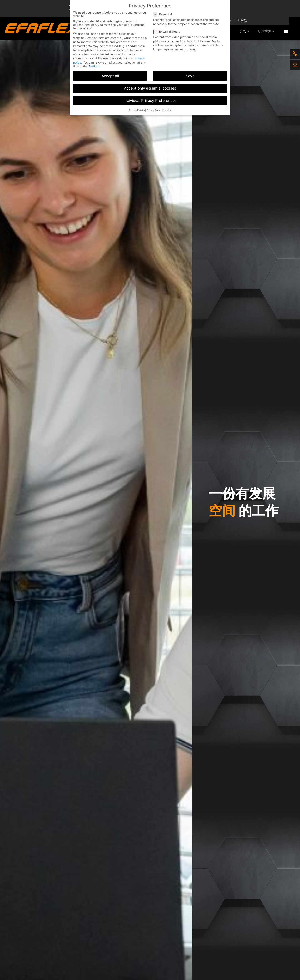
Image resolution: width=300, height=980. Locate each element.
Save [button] (190, 76)
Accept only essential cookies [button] (150, 88)
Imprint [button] (167, 110)
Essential (164, 14)
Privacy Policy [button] (154, 110)
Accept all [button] (110, 76)
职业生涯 (264, 31)
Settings (94, 66)
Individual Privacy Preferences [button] (150, 100)
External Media (168, 32)
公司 (242, 31)
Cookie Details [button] (137, 110)
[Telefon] (295, 54)
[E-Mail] (295, 65)
